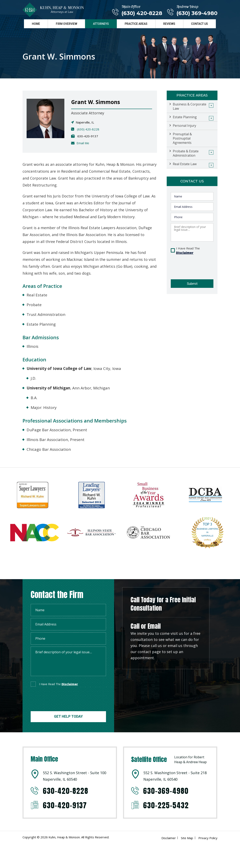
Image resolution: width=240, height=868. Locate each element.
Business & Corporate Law (190, 106)
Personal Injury (184, 126)
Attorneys (101, 24)
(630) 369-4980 (197, 13)
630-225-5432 (166, 805)
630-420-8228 (66, 791)
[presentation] (191, 264)
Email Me (83, 143)
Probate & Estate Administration (186, 153)
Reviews (169, 24)
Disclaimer (185, 253)
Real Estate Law (185, 164)
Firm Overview (66, 24)
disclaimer (70, 684)
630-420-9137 (65, 805)
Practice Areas (136, 24)
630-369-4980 (166, 791)
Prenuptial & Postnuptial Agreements (182, 138)
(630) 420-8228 (142, 13)
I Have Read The (188, 251)
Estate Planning (185, 117)
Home (36, 24)
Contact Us (199, 24)
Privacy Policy (208, 838)
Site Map (187, 838)
